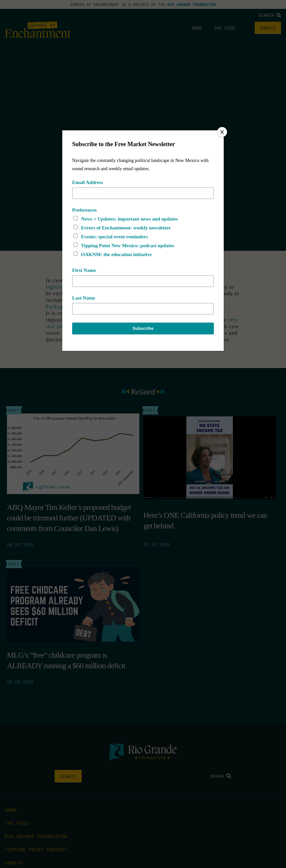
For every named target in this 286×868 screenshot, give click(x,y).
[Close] (222, 132)
